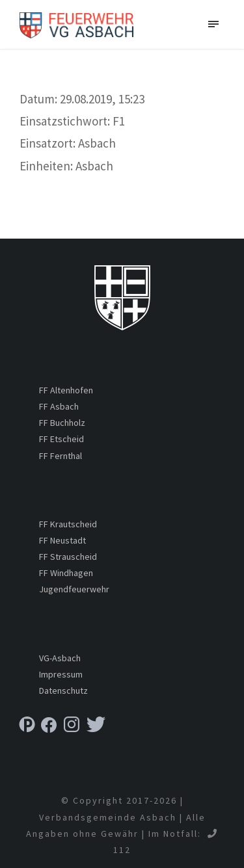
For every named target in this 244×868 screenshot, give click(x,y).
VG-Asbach (60, 658)
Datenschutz (63, 690)
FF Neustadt (62, 540)
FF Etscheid (61, 439)
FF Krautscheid (68, 524)
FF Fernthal (61, 456)
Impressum (61, 674)
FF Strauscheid (68, 557)
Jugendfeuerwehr (74, 589)
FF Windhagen (66, 573)
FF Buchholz (62, 423)
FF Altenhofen (66, 390)
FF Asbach (59, 406)
